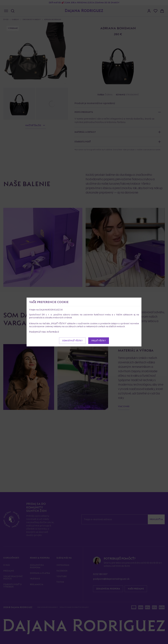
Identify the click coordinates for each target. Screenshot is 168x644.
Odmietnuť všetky (72, 341)
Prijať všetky (99, 341)
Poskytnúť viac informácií (44, 332)
